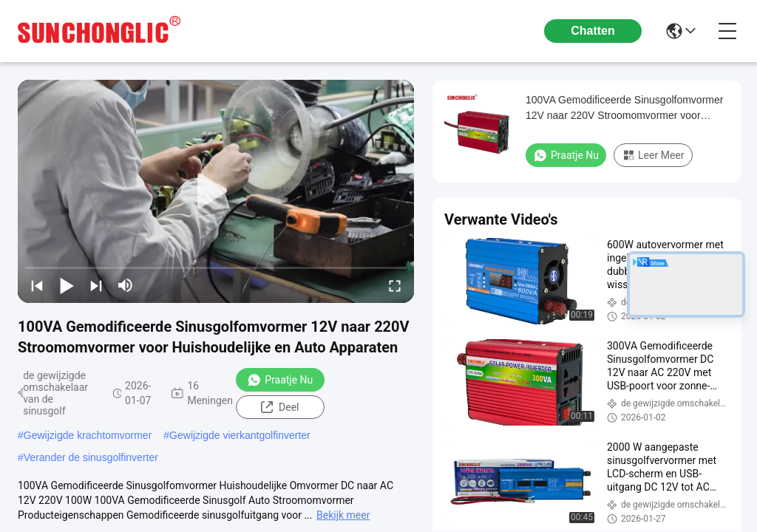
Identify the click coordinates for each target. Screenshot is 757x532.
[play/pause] (67, 285)
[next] (96, 285)
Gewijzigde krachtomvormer (88, 435)
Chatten (593, 31)
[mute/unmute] (126, 285)
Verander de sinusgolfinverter (91, 457)
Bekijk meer (343, 515)
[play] (216, 191)
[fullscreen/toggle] (395, 285)
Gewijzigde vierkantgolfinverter (240, 435)
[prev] (37, 285)
